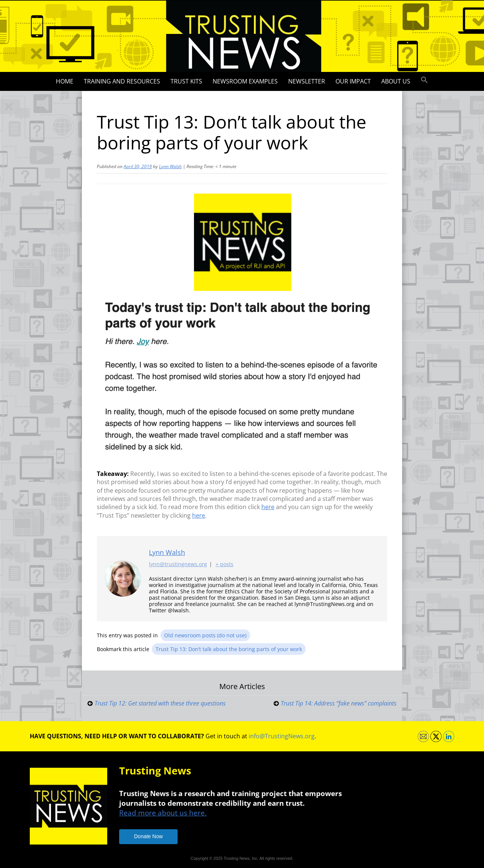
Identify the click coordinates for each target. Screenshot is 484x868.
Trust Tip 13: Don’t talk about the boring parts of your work (229, 649)
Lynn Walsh (170, 166)
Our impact (353, 81)
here (268, 507)
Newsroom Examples (245, 81)
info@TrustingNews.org (282, 736)
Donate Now (148, 836)
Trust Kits (186, 81)
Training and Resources (122, 81)
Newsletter (307, 81)
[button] (424, 80)
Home (65, 81)
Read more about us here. (163, 813)
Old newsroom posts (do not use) (205, 635)
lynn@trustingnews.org (178, 564)
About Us (396, 81)
